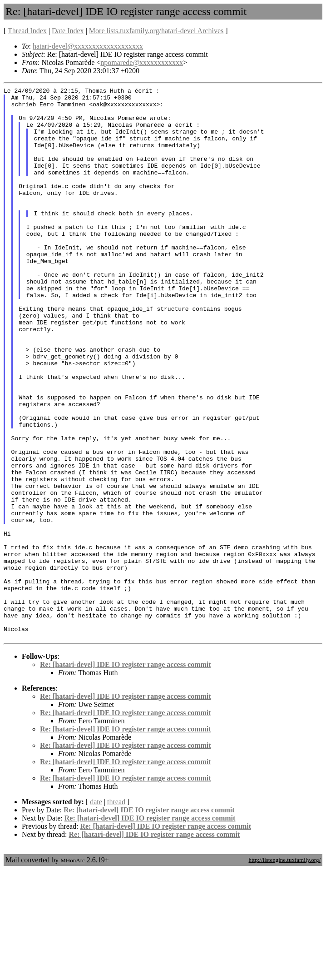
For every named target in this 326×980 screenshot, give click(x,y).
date (96, 912)
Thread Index (27, 31)
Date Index (68, 31)
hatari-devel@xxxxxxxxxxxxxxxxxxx (88, 46)
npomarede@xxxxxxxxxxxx (142, 62)
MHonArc (72, 971)
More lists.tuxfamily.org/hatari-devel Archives (156, 31)
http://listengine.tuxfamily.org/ (284, 970)
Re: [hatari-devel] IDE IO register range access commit (126, 775)
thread (116, 912)
